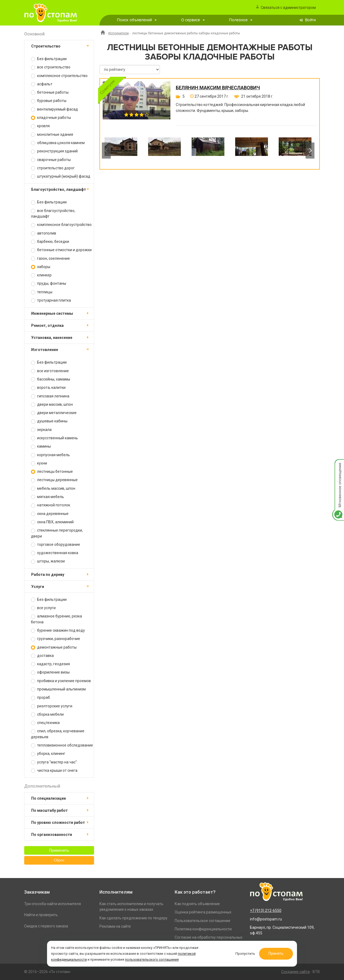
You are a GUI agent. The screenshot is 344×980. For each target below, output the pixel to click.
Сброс (59, 860)
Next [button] (310, 151)
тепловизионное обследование (62, 745)
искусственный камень (54, 438)
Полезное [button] (241, 20)
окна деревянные (50, 514)
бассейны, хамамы (51, 379)
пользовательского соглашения (152, 959)
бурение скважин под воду (58, 630)
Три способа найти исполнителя (53, 904)
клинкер (41, 275)
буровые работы (49, 101)
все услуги (43, 608)
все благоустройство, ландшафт (53, 213)
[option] (121, 151)
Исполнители (119, 33)
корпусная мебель (50, 455)
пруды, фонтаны (49, 284)
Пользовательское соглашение (203, 921)
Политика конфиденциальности (203, 929)
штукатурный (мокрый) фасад (61, 176)
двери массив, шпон (52, 405)
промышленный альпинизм (58, 689)
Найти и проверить (41, 915)
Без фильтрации (49, 59)
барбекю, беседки (50, 242)
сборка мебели (47, 714)
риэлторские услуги (52, 706)
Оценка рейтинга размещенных (203, 912)
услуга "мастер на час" (54, 762)
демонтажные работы (54, 647)
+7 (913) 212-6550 (266, 910)
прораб (40, 698)
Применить (59, 850)
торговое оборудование (55, 545)
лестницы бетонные (52, 472)
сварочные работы (51, 160)
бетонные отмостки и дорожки (61, 250)
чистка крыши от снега (54, 771)
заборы (41, 267)
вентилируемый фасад (54, 109)
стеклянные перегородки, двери (57, 533)
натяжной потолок (51, 505)
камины (41, 446)
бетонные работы (50, 92)
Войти (310, 20)
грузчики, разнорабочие (55, 639)
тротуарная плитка (51, 300)
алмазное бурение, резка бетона (56, 619)
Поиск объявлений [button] (137, 20)
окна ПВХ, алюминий (52, 522)
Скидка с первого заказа (46, 926)
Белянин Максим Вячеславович (218, 88)
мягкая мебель (47, 497)
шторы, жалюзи (48, 561)
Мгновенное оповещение (338, 465)
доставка (42, 656)
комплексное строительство (59, 76)
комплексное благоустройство (61, 225)
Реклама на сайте (115, 926)
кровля (40, 126)
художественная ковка (55, 553)
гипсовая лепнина (50, 396)
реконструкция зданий (54, 151)
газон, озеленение (50, 259)
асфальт (42, 84)
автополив (44, 233)
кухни (39, 463)
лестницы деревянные (54, 480)
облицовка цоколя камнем (58, 143)
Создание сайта (295, 972)
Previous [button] (106, 151)
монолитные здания (52, 135)
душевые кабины (49, 421)
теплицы (42, 292)
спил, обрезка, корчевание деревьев (58, 734)
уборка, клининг (48, 754)
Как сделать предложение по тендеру (133, 918)
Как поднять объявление (197, 904)
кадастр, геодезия (50, 664)
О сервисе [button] (193, 20)
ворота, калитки (48, 388)
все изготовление (50, 371)
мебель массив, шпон (53, 489)
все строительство (51, 67)
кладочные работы (51, 118)
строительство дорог (53, 168)
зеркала (41, 430)
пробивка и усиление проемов (61, 681)
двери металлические (54, 413)
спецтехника (45, 723)
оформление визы (50, 672)
